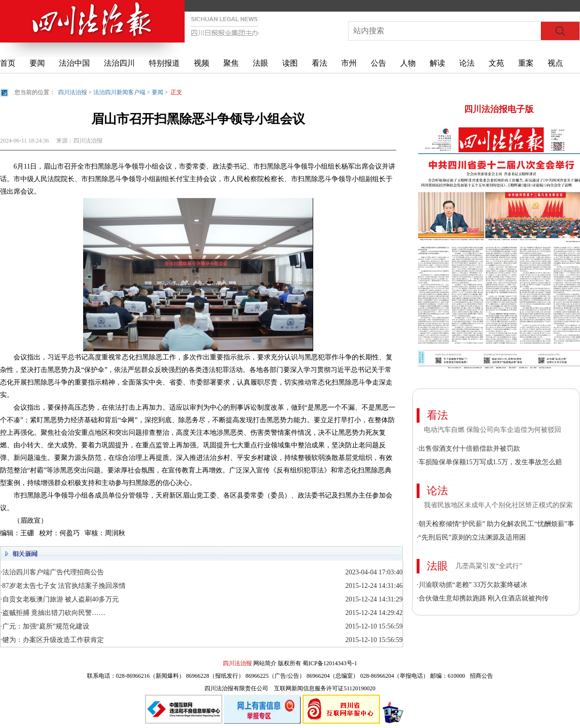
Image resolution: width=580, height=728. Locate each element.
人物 (408, 63)
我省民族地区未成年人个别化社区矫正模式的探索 (498, 505)
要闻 (37, 63)
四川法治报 (72, 92)
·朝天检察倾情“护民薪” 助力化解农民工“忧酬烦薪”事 (495, 524)
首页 (8, 63)
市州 (349, 63)
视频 (202, 63)
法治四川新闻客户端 (119, 92)
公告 (378, 63)
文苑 (496, 63)
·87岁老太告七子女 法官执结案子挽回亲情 (63, 586)
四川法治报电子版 (499, 109)
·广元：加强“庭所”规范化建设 (45, 626)
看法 (319, 63)
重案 (526, 63)
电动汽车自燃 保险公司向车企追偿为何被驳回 (493, 430)
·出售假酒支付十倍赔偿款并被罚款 (468, 449)
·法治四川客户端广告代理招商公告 (52, 572)
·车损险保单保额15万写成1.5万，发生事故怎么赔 (489, 462)
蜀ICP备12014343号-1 (330, 663)
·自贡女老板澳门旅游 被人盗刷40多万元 (60, 599)
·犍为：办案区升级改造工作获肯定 (52, 640)
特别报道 (164, 63)
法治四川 (119, 63)
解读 (437, 63)
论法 (467, 63)
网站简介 (265, 663)
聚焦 (231, 63)
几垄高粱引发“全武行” (489, 566)
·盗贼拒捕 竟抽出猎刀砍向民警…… (53, 613)
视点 (555, 63)
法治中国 (74, 63)
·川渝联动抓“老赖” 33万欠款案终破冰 (472, 585)
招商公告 (481, 676)
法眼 (261, 63)
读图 (290, 63)
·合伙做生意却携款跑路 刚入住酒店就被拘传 (483, 598)
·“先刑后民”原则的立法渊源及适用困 (471, 537)
